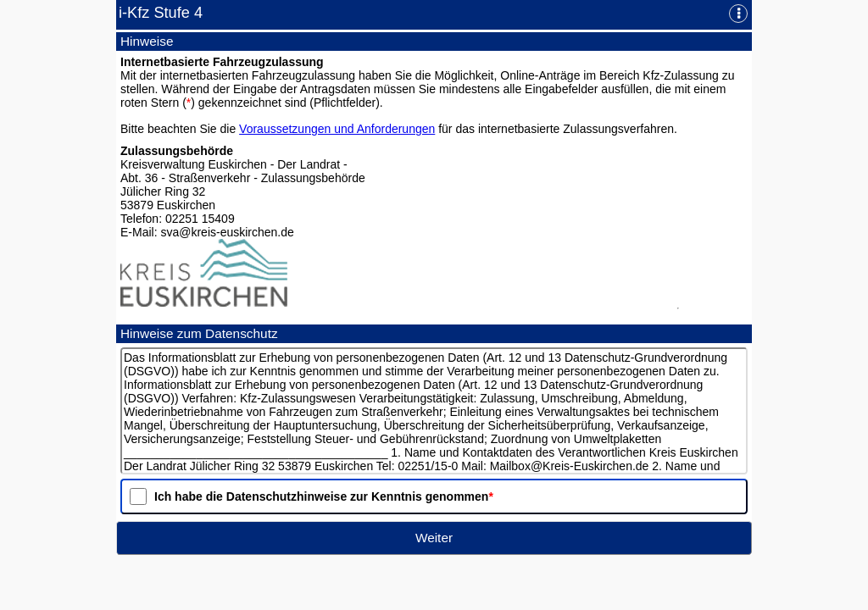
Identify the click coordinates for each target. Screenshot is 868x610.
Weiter (434, 538)
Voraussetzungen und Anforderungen (337, 129)
